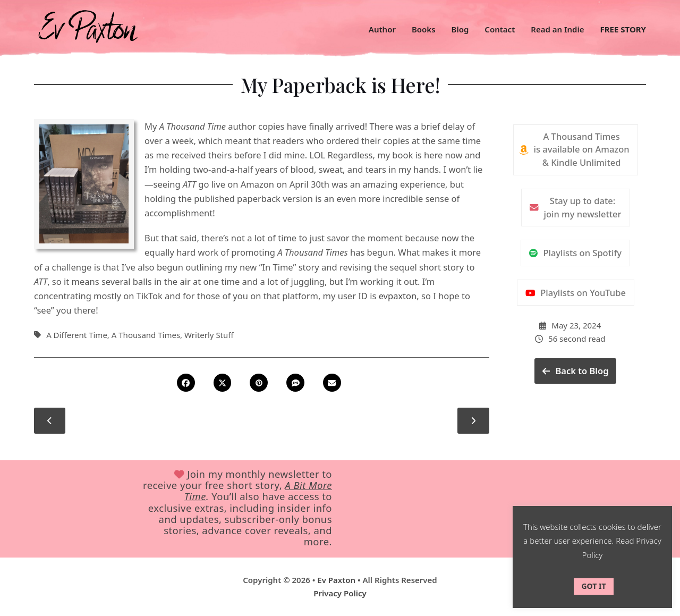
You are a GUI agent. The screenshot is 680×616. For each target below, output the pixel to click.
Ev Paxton (336, 580)
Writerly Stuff (209, 335)
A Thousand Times (146, 335)
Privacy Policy (340, 593)
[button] (189, 383)
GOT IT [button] (593, 586)
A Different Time (77, 335)
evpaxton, (399, 296)
